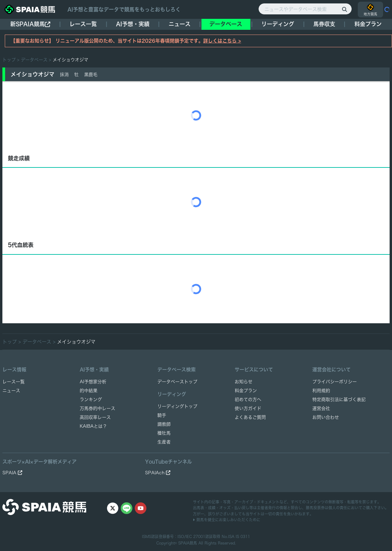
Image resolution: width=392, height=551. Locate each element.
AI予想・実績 (133, 24)
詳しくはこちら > (222, 41)
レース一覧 (83, 24)
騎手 (162, 415)
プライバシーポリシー (335, 382)
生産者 (164, 442)
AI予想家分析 (93, 382)
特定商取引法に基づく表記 (339, 399)
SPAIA (12, 473)
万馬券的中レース (97, 408)
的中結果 (89, 391)
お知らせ (244, 382)
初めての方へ (248, 399)
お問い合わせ (326, 417)
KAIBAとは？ (93, 426)
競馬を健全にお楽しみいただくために (227, 520)
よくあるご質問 (250, 417)
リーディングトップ (177, 406)
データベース (226, 24)
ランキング (91, 399)
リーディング (278, 24)
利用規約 (321, 391)
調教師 (164, 424)
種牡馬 (164, 433)
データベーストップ (177, 382)
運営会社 (321, 408)
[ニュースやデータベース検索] (305, 9)
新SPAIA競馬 (30, 24)
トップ (9, 60)
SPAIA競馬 (188, 543)
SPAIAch (158, 473)
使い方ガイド (248, 408)
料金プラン (246, 391)
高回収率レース (95, 417)
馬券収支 (324, 24)
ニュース (180, 24)
